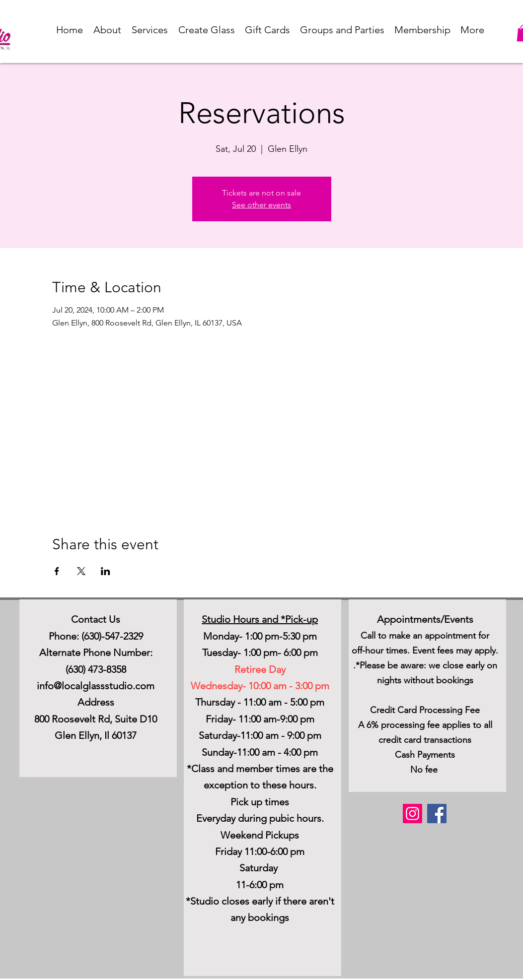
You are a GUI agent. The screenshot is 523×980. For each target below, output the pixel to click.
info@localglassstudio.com (96, 686)
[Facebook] (437, 814)
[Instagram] (412, 814)
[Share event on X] (81, 571)
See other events (261, 205)
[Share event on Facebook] (57, 571)
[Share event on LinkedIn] (106, 571)
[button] (108, 30)
